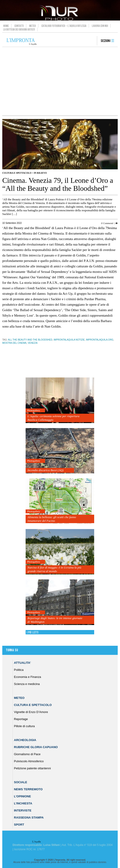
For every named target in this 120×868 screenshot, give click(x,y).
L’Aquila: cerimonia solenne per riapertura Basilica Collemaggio (53, 418)
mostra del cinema (14, 343)
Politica (19, 670)
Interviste (23, 810)
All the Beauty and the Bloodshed (30, 340)
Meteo (33, 26)
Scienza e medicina (27, 684)
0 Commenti (107, 223)
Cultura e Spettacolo (17, 173)
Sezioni (106, 41)
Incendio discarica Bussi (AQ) (45, 470)
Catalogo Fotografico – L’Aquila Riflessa (64, 26)
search (92, 41)
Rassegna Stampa (29, 818)
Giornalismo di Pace (27, 754)
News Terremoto (28, 789)
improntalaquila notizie (69, 340)
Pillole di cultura (24, 726)
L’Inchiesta (23, 803)
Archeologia (25, 740)
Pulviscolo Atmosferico (29, 761)
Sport (19, 825)
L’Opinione (22, 796)
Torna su (12, 650)
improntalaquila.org (100, 340)
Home (6, 26)
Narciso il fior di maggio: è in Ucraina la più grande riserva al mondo (54, 569)
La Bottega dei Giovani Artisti (19, 29)
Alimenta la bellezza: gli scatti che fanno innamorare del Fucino (52, 519)
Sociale (21, 782)
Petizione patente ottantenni (32, 768)
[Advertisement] (60, 81)
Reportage (21, 719)
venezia (33, 343)
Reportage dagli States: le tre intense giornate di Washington (55, 620)
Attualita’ (22, 663)
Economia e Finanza (28, 677)
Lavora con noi (100, 26)
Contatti (19, 26)
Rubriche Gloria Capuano (36, 747)
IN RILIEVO (40, 173)
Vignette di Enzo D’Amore (31, 712)
